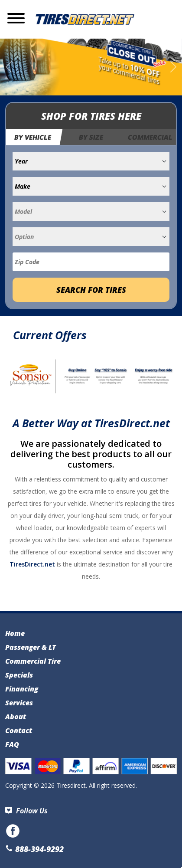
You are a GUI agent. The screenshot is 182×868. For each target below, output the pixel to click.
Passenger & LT (31, 647)
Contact (19, 730)
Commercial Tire (33, 661)
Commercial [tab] (151, 137)
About (16, 717)
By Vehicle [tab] (33, 137)
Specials (19, 675)
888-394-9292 (34, 849)
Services (19, 703)
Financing (22, 689)
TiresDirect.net (32, 564)
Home (15, 633)
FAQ (12, 744)
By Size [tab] (91, 137)
